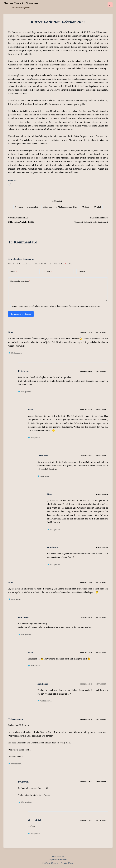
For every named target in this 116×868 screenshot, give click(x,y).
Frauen (19, 207)
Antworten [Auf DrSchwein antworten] (101, 371)
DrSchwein (23, 371)
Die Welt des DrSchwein (21, 3)
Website (82, 271)
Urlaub (85, 207)
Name (14, 271)
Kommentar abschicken (21, 314)
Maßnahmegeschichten (67, 207)
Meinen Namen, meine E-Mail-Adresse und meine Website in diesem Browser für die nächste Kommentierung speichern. (56, 306)
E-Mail (48, 271)
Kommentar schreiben (20, 281)
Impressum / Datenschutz (58, 860)
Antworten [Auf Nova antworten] (101, 332)
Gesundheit (33, 207)
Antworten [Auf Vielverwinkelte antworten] (101, 719)
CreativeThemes (68, 863)
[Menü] (110, 5)
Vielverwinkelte (16, 719)
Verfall (97, 207)
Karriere (47, 207)
